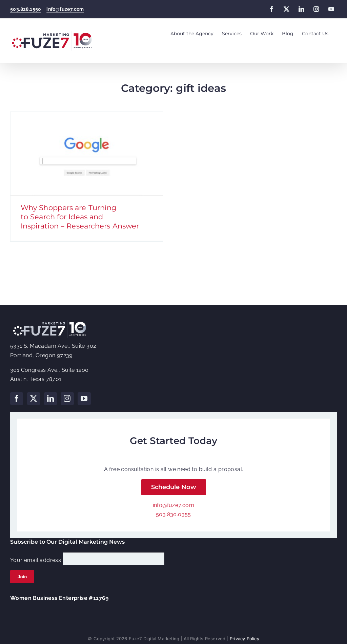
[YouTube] (84, 396)
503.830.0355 (173, 512)
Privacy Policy (244, 636)
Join (22, 574)
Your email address (36, 557)
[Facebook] (17, 396)
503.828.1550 (26, 9)
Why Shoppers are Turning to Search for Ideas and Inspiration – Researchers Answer (80, 217)
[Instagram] (67, 396)
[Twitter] (34, 396)
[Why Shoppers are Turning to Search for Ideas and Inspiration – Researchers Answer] (87, 154)
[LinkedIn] (50, 396)
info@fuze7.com (65, 9)
